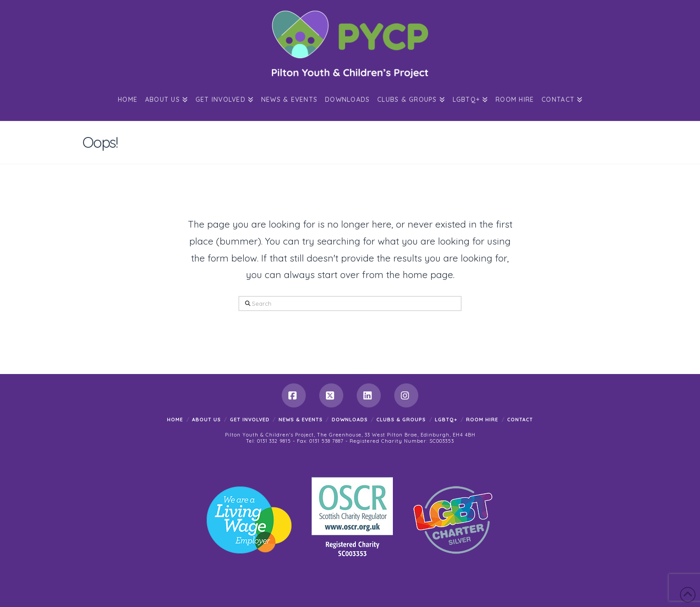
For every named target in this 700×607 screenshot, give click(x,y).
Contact (520, 420)
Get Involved (250, 420)
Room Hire (482, 420)
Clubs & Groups (401, 420)
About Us (206, 420)
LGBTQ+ (446, 420)
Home (175, 420)
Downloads (350, 420)
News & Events (301, 420)
